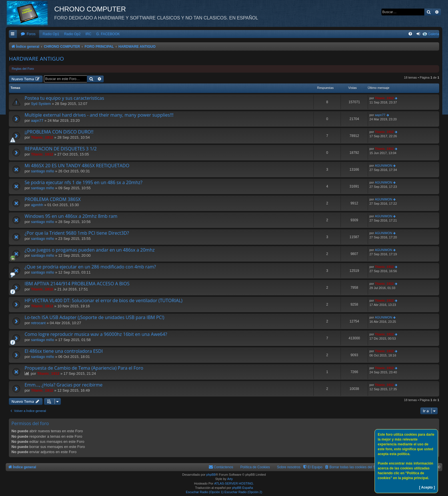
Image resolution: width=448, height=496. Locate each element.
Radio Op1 (51, 34)
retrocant (38, 323)
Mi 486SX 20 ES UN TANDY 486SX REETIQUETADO (77, 166)
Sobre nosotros (289, 467)
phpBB (211, 475)
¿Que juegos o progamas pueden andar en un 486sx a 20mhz (90, 250)
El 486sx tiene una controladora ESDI (64, 351)
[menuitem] (28, 34)
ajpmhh (37, 205)
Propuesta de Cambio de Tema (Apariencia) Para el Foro (84, 368)
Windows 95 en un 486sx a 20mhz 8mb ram (71, 216)
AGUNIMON (384, 166)
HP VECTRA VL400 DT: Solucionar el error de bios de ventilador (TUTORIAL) (104, 300)
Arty (230, 479)
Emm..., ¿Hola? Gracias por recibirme (64, 385)
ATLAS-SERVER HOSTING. (234, 483)
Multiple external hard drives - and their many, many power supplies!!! (99, 115)
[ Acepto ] (427, 487)
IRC (88, 34)
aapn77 (37, 120)
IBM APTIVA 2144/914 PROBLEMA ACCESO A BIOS (77, 284)
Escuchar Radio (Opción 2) (243, 492)
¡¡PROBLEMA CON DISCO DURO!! (59, 132)
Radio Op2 (72, 34)
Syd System (41, 104)
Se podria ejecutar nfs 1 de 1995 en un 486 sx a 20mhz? (83, 182)
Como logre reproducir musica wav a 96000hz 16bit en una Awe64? (96, 334)
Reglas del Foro (23, 69)
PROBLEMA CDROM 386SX (53, 199)
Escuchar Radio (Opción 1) (205, 492)
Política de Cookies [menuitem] (255, 467)
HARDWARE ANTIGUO (36, 59)
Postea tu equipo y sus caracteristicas (64, 98)
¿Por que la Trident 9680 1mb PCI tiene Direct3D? (77, 233)
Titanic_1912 (384, 98)
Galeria (434, 34)
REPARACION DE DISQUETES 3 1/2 (61, 149)
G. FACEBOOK (108, 34)
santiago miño (42, 171)
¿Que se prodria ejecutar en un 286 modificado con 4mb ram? (90, 267)
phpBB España (242, 488)
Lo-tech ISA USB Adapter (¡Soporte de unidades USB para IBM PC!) (94, 317)
